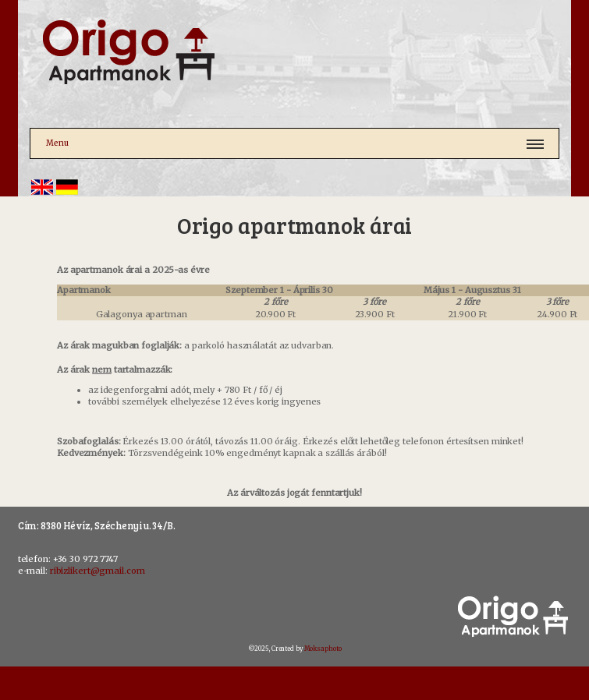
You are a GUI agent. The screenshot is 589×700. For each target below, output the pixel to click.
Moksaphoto (323, 649)
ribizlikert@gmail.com (98, 571)
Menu (58, 143)
